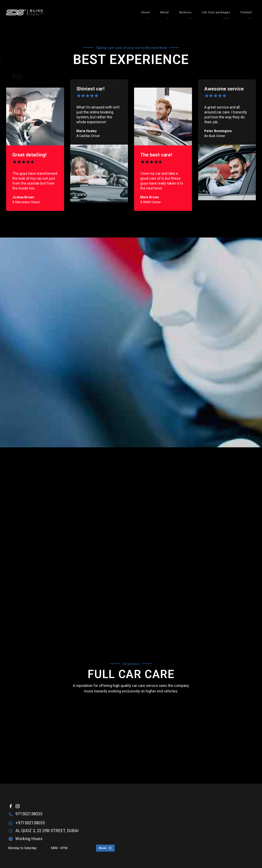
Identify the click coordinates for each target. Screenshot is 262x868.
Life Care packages (216, 12)
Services (185, 12)
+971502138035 (30, 823)
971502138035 (29, 814)
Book (103, 848)
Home (146, 12)
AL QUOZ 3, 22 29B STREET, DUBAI (47, 831)
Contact (246, 12)
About (164, 12)
